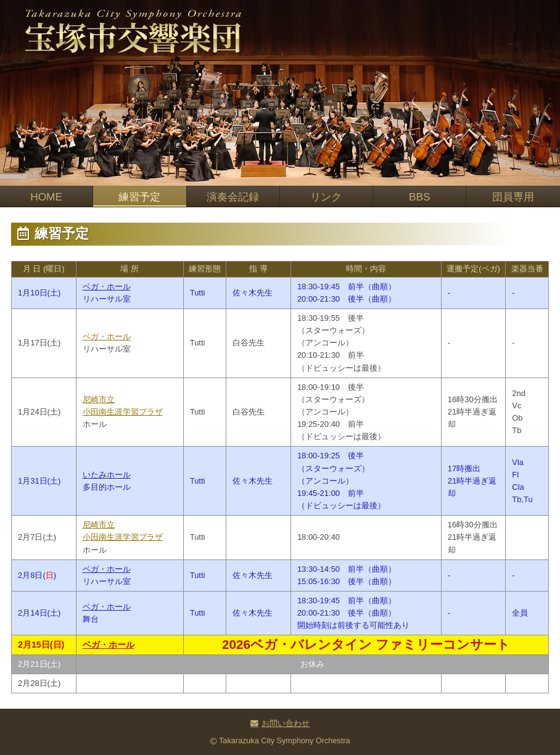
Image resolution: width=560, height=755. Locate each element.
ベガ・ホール (107, 287)
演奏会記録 (233, 197)
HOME (46, 197)
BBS (420, 197)
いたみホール (107, 475)
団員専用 (513, 197)
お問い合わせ (286, 724)
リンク (326, 197)
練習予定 (139, 197)
